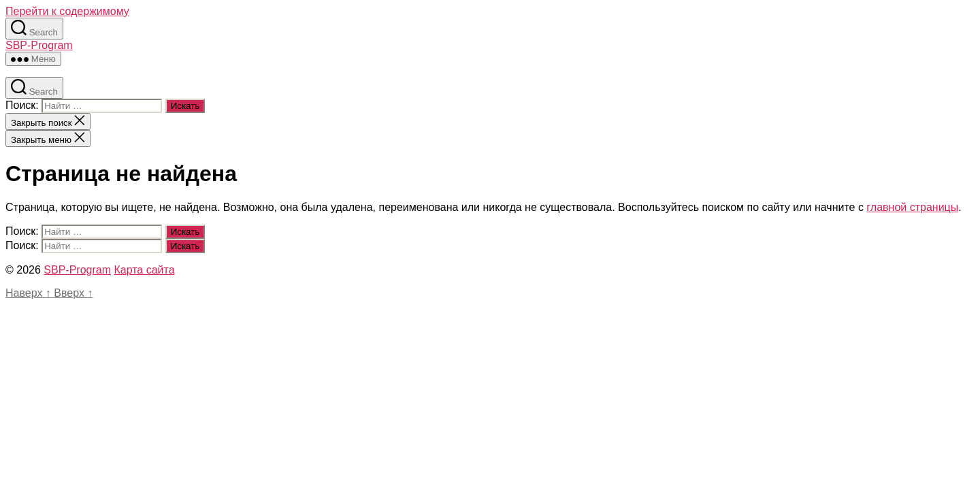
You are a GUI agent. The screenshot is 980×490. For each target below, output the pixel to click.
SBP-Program (39, 45)
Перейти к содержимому (67, 11)
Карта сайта (144, 270)
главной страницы (912, 207)
